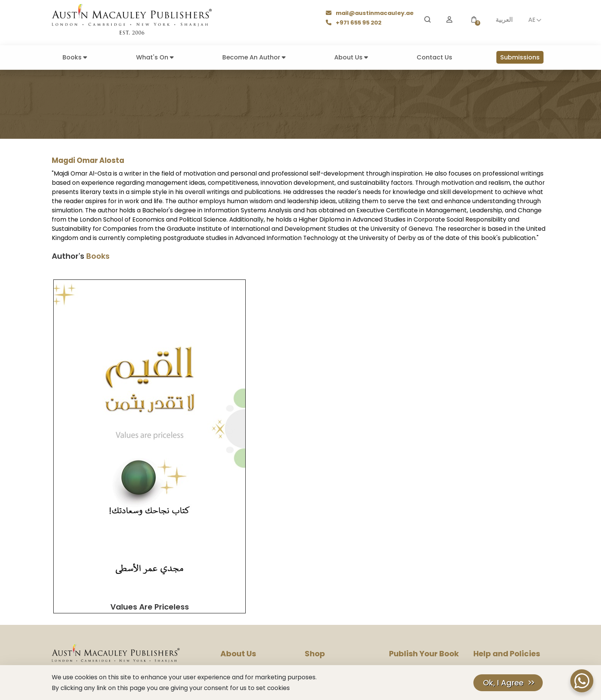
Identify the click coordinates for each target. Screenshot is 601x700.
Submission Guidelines (417, 552)
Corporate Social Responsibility (261, 604)
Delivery (315, 573)
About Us (351, 57)
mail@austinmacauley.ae (371, 14)
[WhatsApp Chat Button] (582, 681)
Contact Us (434, 57)
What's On (155, 57)
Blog (226, 562)
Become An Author (254, 57)
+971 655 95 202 (355, 23)
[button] (474, 20)
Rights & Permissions (246, 593)
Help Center (489, 541)
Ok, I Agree (503, 683)
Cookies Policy (492, 562)
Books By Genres (326, 562)
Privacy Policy (491, 552)
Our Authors (320, 541)
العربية (504, 20)
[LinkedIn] (167, 641)
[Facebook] (74, 641)
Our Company (238, 541)
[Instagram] (57, 641)
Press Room (235, 573)
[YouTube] (92, 641)
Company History (243, 552)
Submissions (520, 57)
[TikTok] (150, 641)
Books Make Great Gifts (335, 552)
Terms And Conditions (501, 573)
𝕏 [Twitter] (112, 640)
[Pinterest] (131, 641)
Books (75, 57)
